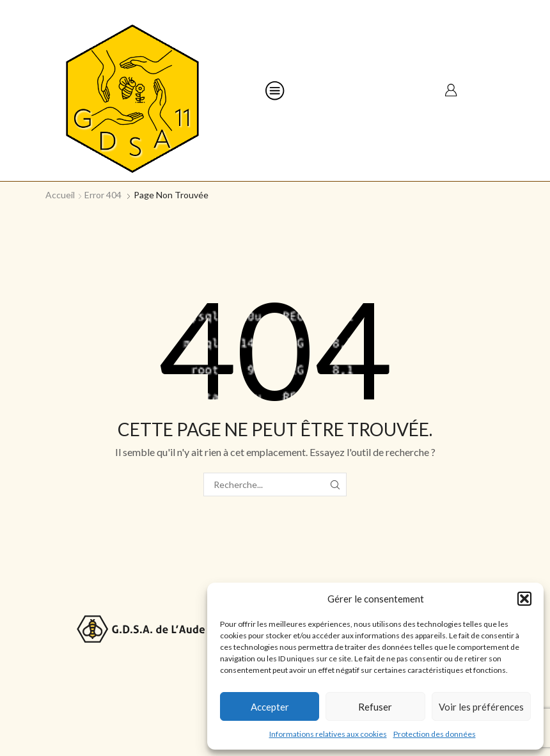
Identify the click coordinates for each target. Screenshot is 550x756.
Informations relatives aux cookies (328, 734)
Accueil (60, 195)
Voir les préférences (481, 707)
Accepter (270, 707)
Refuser (375, 707)
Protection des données (435, 734)
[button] (524, 599)
